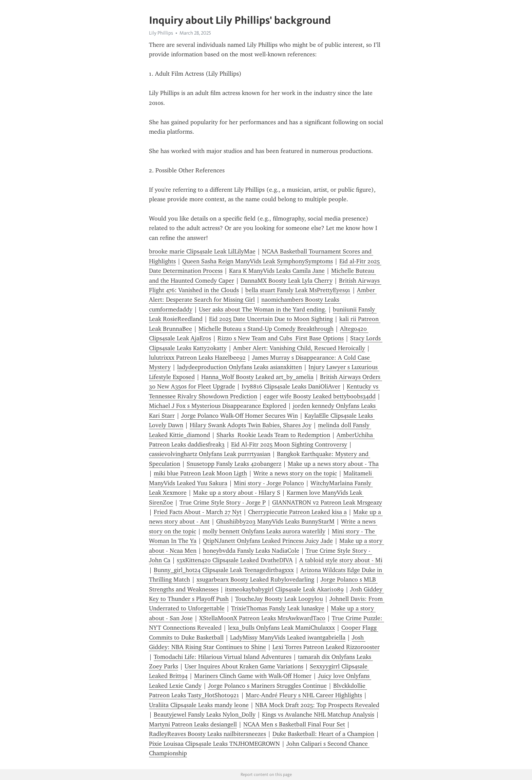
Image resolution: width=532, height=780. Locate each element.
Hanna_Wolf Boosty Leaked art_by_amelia (257, 377)
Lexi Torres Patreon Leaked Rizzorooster (326, 647)
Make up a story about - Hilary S (237, 493)
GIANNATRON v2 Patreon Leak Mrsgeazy (327, 502)
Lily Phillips (161, 33)
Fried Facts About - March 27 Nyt (198, 512)
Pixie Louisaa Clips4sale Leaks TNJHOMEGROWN (214, 744)
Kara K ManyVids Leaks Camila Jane (277, 271)
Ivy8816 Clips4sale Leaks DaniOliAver (291, 386)
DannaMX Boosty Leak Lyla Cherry (287, 281)
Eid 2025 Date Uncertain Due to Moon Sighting (271, 319)
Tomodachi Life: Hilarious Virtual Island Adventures (223, 657)
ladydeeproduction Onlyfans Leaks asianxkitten (240, 367)
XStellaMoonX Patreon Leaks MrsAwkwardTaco (262, 618)
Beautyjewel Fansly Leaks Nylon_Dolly (205, 715)
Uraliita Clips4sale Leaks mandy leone (199, 705)
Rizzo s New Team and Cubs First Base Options (281, 338)
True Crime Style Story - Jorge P (223, 502)
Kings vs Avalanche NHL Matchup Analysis (318, 715)
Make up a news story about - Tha (333, 464)
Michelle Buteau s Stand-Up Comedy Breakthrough (266, 329)
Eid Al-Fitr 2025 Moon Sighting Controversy (289, 444)
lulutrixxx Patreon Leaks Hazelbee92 (197, 358)
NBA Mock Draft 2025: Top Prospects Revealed (317, 705)
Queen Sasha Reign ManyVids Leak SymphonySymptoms (258, 261)
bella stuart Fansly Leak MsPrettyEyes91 (298, 290)
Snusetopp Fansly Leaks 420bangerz (234, 464)
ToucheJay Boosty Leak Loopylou (279, 599)
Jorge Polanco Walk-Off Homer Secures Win (240, 416)
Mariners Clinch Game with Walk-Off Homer (253, 676)
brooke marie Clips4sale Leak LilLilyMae (202, 251)
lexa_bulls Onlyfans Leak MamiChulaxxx (281, 628)
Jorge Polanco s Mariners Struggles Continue (267, 686)
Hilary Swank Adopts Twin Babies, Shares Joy (251, 425)
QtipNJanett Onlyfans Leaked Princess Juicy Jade (268, 541)
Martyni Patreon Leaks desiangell (193, 724)
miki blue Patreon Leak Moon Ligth (200, 473)
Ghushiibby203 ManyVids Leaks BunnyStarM (275, 521)
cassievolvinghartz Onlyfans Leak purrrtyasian (210, 454)
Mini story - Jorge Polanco (269, 483)
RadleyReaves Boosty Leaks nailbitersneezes (207, 734)
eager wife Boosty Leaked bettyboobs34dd (320, 396)
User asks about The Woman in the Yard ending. (263, 309)
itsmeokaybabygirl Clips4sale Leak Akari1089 (284, 589)
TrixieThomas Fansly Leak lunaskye (278, 608)
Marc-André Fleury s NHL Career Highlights (304, 695)
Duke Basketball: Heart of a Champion (323, 734)
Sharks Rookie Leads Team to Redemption (273, 435)
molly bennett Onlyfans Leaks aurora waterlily (264, 531)
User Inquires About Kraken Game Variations (244, 666)
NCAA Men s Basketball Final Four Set (294, 724)
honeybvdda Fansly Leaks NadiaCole (251, 551)
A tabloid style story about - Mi (341, 560)
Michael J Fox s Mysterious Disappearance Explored (218, 406)
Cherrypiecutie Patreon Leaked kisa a (297, 512)
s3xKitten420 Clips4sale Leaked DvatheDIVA (235, 560)
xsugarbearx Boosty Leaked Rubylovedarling (255, 579)
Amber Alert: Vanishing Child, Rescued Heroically (299, 348)
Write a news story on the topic (295, 473)
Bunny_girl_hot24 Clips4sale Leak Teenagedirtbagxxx (224, 570)
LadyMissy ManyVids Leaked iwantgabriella (288, 638)
